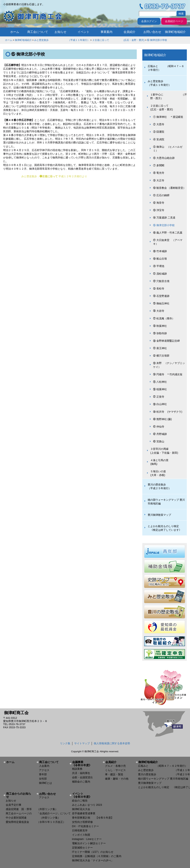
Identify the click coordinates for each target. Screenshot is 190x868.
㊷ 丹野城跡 (160, 434)
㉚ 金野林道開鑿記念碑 (166, 341)
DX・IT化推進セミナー (85, 826)
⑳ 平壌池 (159, 266)
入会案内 (44, 766)
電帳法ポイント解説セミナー (89, 843)
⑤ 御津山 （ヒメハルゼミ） (168, 149)
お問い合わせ (152, 32)
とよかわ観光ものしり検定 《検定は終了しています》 (165, 528)
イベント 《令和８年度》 (86, 795)
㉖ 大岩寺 (159, 311)
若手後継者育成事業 (84, 813)
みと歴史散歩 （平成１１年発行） (62, 40)
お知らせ (60, 32)
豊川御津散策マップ (159, 515)
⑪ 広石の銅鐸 (161, 195)
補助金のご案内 (81, 782)
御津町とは (45, 783)
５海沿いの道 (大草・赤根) (168, 473)
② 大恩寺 (159, 124)
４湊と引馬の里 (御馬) (168, 462)
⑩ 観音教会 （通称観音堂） (169, 188)
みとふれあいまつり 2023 (87, 805)
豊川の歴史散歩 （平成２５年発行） (166, 486)
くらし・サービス (115, 770)
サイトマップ (82, 743)
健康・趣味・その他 (117, 779)
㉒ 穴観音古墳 (161, 281)
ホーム (15, 32)
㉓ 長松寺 (159, 289)
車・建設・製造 (114, 774)
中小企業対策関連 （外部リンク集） (33, 818)
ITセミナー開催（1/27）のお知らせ (93, 852)
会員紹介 (130, 32)
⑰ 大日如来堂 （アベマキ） (168, 242)
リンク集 (65, 743)
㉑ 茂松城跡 (160, 274)
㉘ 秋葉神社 (160, 326)
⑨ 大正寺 (159, 180)
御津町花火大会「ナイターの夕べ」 (93, 860)
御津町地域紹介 (175, 32)
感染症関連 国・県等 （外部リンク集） (32, 809)
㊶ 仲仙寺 (159, 427)
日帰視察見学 (80, 830)
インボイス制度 (81, 835)
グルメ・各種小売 (115, 766)
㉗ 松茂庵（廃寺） (164, 318)
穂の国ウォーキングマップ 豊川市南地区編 (166, 502)
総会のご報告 (80, 801)
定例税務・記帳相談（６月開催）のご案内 (97, 856)
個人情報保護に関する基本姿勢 (112, 743)
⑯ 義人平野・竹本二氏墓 (168, 233)
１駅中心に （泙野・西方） (168, 96)
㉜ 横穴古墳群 (161, 356)
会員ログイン (149, 21)
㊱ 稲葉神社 (160, 389)
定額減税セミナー (82, 848)
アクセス (44, 770)
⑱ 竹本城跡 (160, 251)
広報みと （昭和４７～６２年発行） (166, 68)
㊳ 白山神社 (160, 404)
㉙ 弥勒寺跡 (160, 333)
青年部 (43, 774)
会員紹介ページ (174, 21)
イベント (83, 32)
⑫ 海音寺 (159, 203)
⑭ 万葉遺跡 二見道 (164, 218)
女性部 (43, 779)
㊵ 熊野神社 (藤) (163, 419)
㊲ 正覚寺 (159, 397)
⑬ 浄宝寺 (159, 210)
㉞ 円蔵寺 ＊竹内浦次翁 (168, 374)
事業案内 (107, 32)
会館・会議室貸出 (82, 777)
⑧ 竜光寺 (159, 173)
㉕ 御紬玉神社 (161, 303)
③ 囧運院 (159, 132)
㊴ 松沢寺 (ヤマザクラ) (168, 412)
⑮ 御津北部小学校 (157, 40)
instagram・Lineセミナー (87, 839)
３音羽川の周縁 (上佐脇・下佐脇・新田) (167, 451)
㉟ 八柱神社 (160, 382)
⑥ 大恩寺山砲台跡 (164, 158)
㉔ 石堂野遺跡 (161, 296)
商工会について (38, 32)
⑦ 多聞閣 (159, 165)
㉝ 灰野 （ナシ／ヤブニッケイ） (169, 365)
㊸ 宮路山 (159, 441)
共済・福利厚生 (81, 773)
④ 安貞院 (159, 139)
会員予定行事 (14, 805)
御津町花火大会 (81, 809)
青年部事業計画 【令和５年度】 (93, 818)
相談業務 (77, 769)
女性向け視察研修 (82, 822)
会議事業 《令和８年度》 (86, 764)
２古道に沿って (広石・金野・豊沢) (118, 40)
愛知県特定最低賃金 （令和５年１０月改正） (36, 822)
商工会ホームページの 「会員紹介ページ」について (38, 813)
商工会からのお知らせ (19, 795)
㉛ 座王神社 (160, 348)
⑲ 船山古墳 (160, 259)
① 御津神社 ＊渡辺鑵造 (168, 117)
